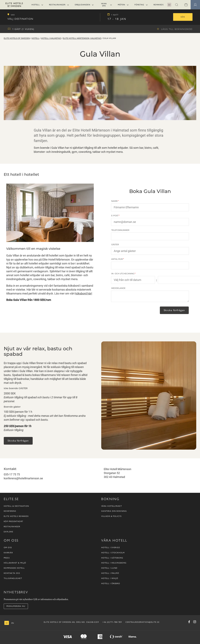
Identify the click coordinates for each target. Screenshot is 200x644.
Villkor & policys (111, 516)
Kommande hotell (14, 568)
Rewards (159, 5)
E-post (115, 216)
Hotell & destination (16, 506)
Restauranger (57, 5)
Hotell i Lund (109, 568)
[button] (177, 5)
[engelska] (13, 623)
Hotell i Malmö (110, 573)
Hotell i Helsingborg (114, 563)
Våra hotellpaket (112, 506)
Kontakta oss (12, 573)
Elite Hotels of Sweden (17, 38)
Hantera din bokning (114, 511)
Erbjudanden (82, 5)
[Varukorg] (186, 5)
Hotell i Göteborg (112, 558)
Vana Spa (104, 5)
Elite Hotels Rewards (16, 516)
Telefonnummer (120, 230)
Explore (8, 532)
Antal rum (117, 259)
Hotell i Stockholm (113, 553)
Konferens (10, 511)
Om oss (8, 548)
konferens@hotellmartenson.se (23, 478)
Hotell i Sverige (111, 548)
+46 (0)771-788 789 (112, 622)
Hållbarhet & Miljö (15, 563)
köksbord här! (84, 293)
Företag (139, 5)
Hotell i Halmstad (51, 38)
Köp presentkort (14, 521)
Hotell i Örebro (111, 583)
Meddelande (118, 288)
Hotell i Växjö (110, 578)
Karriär (8, 553)
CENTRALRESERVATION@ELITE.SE (142, 622)
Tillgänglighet (13, 578)
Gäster (115, 245)
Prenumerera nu (16, 606)
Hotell (36, 5)
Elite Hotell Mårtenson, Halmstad (82, 38)
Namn (114, 201)
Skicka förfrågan (174, 310)
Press (7, 558)
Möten (121, 5)
